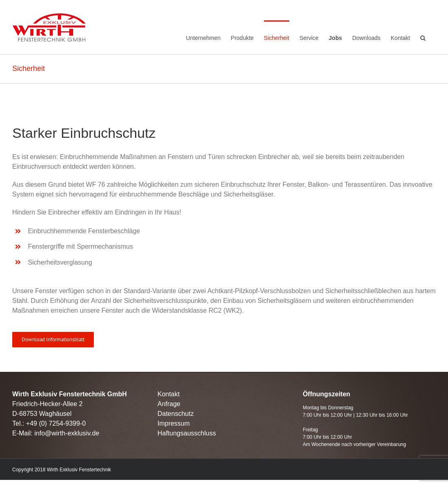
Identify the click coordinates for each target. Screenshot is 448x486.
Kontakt (169, 394)
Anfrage (169, 404)
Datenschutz (176, 414)
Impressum (174, 423)
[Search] (423, 37)
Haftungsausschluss (187, 433)
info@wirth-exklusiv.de (67, 433)
